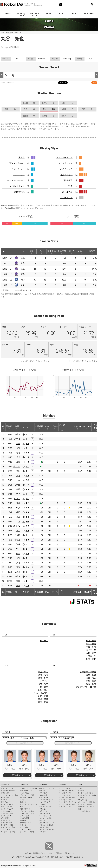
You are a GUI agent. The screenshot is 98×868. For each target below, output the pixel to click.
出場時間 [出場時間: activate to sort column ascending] (62, 252)
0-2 (27, 576)
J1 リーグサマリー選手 (67, 791)
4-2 (27, 503)
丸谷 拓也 (43, 696)
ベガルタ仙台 (25, 793)
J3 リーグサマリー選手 (67, 804)
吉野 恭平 (91, 653)
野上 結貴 (91, 641)
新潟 (18, 462)
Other (80, 785)
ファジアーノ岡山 (7, 825)
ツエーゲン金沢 (45, 802)
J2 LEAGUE (24, 785)
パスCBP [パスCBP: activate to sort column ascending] (87, 427)
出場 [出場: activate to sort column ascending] (31, 252)
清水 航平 (43, 684)
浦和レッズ (5, 793)
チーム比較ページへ (25, 743)
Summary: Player (35, 14)
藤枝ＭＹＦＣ (25, 820)
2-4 (27, 517)
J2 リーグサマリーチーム (67, 795)
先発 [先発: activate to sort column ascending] (42, 252)
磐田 (18, 471)
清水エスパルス (6, 811)
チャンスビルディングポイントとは (33, 361)
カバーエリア (66, 198)
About (75, 13)
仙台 (18, 453)
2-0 (27, 531)
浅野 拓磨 (91, 675)
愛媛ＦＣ (42, 820)
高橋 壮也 (91, 659)
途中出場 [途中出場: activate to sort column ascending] (52, 252)
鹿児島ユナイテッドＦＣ (48, 830)
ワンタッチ (17, 163)
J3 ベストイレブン (65, 807)
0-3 (27, 567)
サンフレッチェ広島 (8, 827)
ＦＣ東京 (4, 800)
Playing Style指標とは (14, 208)
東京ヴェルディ (6, 802)
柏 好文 (44, 687)
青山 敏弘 (43, 672)
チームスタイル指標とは (86, 804)
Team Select (88, 13)
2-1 (27, 467)
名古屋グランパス (7, 814)
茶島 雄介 (43, 690)
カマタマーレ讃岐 (45, 818)
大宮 (18, 448)
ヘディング (17, 169)
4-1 (27, 581)
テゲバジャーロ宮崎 (27, 832)
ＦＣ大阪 (42, 809)
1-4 (27, 457)
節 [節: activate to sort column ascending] (3, 427)
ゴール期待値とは (84, 811)
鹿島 (18, 457)
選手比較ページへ (73, 743)
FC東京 (17, 499)
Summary (62, 785)
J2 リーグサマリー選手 (67, 797)
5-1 (27, 448)
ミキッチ (44, 681)
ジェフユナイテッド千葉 (9, 795)
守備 (70, 186)
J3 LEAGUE (43, 785)
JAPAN (48, 13)
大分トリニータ (25, 830)
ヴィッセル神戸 (6, 823)
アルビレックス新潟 (27, 814)
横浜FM (17, 467)
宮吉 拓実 (91, 684)
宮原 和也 (43, 702)
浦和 (18, 503)
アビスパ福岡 (6, 830)
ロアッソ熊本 (44, 827)
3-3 (27, 521)
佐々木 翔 (91, 650)
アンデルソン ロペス (86, 687)
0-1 (27, 434)
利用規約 (28, 853)
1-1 (27, 439)
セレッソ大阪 (6, 820)
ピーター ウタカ (88, 672)
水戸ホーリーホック (8, 791)
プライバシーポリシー (48, 853)
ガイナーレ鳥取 (45, 814)
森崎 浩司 (43, 675)
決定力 (21, 157)
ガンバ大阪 (5, 818)
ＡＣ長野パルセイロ (46, 800)
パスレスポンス (17, 186)
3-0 (27, 453)
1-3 (27, 485)
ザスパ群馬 (43, 793)
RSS (94, 83)
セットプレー (16, 180)
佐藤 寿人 (91, 678)
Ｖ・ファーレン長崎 (8, 832)
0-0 (27, 480)
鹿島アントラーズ (7, 788)
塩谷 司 (92, 656)
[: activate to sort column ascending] (9, 252)
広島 (23, 258)
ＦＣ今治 (23, 825)
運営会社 (59, 853)
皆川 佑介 (91, 681)
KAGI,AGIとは (83, 800)
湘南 (18, 444)
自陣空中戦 (67, 180)
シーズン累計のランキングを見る (82, 361)
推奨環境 (36, 853)
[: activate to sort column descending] (4, 252)
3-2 (27, 563)
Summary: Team (21, 14)
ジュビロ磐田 (25, 818)
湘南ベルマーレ (25, 809)
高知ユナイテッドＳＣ (47, 823)
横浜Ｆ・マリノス (7, 809)
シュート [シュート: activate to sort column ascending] (82, 252)
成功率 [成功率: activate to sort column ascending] (92, 252)
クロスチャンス (65, 163)
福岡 (18, 489)
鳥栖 (18, 476)
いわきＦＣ (24, 800)
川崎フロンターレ (7, 807)
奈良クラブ (43, 811)
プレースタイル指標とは (86, 802)
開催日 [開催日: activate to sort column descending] (9, 427)
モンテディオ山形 (26, 797)
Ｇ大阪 (17, 485)
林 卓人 (44, 641)
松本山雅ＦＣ (44, 797)
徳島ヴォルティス (26, 823)
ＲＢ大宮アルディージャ (29, 804)
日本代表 (81, 791)
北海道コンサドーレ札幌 (29, 788)
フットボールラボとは (86, 793)
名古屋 (17, 439)
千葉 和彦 (91, 647)
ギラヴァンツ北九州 (46, 825)
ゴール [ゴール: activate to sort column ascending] (72, 252)
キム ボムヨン (41, 693)
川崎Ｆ (17, 434)
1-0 (27, 462)
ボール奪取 (67, 192)
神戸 (18, 494)
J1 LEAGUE (5, 785)
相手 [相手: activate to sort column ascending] (17, 427)
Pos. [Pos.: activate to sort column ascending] (47, 427)
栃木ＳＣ (42, 791)
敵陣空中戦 (19, 192)
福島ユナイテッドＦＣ (47, 788)
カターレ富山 (25, 816)
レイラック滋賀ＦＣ (46, 807)
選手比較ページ (17, 775)
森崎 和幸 (43, 678)
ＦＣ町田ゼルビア (7, 804)
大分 (23, 280)
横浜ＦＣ (23, 807)
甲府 (18, 508)
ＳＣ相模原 (43, 795)
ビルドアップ (66, 175)
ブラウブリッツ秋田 (27, 795)
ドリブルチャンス (64, 157)
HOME (8, 13)
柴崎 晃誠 (43, 699)
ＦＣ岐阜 (42, 804)
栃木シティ (24, 802)
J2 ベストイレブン (65, 800)
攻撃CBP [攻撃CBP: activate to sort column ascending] (78, 427)
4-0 (27, 489)
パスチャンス (66, 169)
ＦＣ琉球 (42, 832)
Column (61, 13)
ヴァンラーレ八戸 (26, 791)
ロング (19, 175)
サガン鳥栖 (24, 827)
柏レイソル (5, 797)
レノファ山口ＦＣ (45, 816)
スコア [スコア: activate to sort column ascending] (26, 427)
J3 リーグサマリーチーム (67, 802)
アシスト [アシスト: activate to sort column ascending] (62, 427)
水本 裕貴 (91, 644)
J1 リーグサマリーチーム (67, 788)
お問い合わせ (68, 853)
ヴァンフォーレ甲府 (27, 811)
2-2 (27, 444)
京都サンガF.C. (6, 816)
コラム (80, 788)
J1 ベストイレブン (65, 793)
